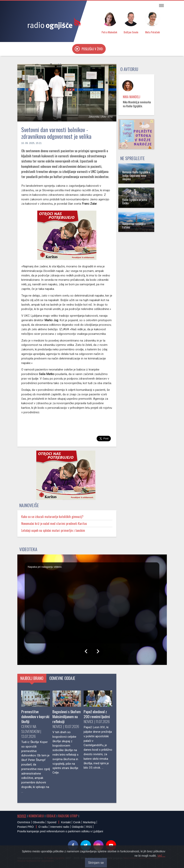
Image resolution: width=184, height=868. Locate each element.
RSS (89, 827)
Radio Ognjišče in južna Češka (135, 201)
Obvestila (39, 822)
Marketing (89, 822)
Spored (52, 822)
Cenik (77, 822)
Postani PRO (26, 827)
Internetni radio (60, 827)
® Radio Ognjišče (54, 858)
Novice (22, 816)
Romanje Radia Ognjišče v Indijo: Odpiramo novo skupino (136, 175)
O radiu (43, 827)
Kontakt (66, 822)
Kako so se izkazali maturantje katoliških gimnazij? (52, 517)
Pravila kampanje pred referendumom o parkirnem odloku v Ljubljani (60, 831)
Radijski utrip (68, 816)
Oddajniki (78, 827)
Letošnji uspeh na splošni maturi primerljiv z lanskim (53, 530)
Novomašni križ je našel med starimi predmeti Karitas (54, 524)
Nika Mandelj (132, 97)
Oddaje (51, 816)
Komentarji (36, 816)
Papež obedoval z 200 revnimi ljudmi (97, 714)
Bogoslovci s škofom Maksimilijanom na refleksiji (67, 716)
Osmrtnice (24, 822)
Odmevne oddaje (62, 678)
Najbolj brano (32, 678)
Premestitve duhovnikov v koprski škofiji (35, 716)
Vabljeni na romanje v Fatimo (134, 225)
